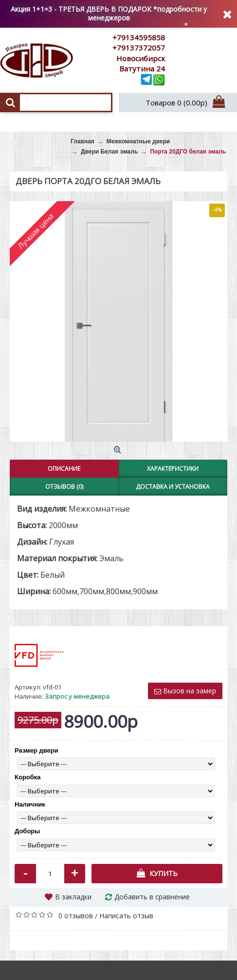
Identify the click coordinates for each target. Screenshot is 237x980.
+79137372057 (139, 48)
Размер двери (36, 750)
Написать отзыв (126, 916)
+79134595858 (139, 37)
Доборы (27, 831)
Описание (64, 469)
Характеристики (173, 469)
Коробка (28, 777)
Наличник (30, 804)
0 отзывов (76, 916)
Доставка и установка (173, 487)
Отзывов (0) (64, 487)
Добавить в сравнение (152, 897)
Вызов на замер (185, 691)
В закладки (73, 897)
